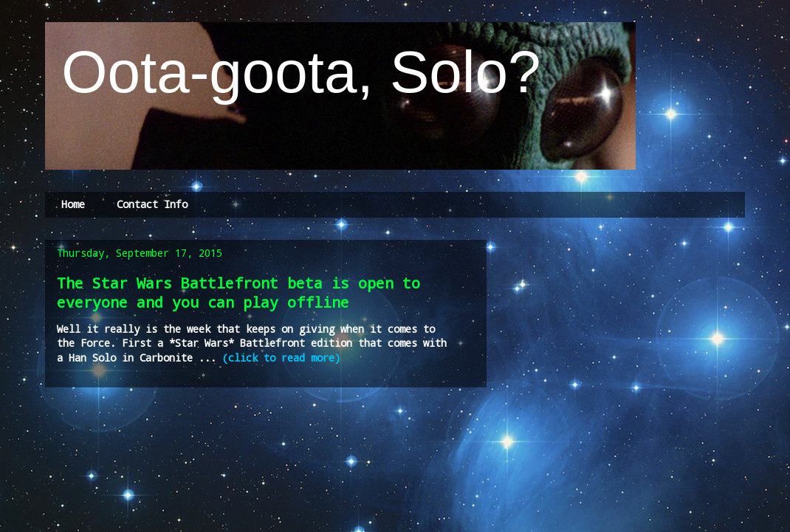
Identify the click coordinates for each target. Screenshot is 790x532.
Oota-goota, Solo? (293, 72)
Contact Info (152, 204)
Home (73, 204)
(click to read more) (281, 357)
